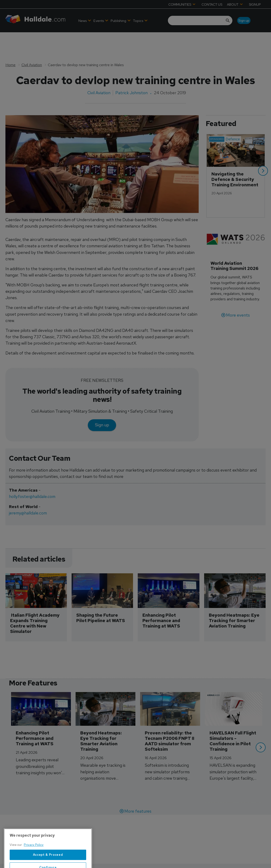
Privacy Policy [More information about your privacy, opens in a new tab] (34, 863)
